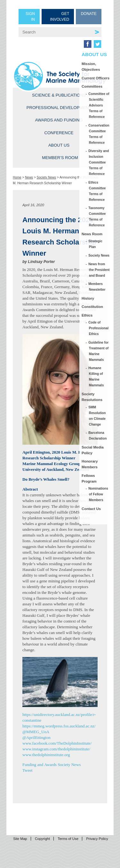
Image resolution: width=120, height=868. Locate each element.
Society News (47, 177)
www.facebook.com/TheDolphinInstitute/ (57, 743)
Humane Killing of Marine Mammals (96, 377)
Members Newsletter (97, 287)
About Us (59, 145)
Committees (92, 86)
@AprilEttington (36, 737)
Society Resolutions (92, 397)
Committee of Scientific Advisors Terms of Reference (99, 105)
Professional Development (59, 108)
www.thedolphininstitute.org (46, 755)
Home (17, 177)
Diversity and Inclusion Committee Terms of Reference (99, 162)
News (29, 177)
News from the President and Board (99, 270)
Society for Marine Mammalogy (60, 76)
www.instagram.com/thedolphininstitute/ (56, 749)
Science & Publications (59, 95)
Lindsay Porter (41, 262)
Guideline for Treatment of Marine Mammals (99, 351)
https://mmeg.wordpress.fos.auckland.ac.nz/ (59, 726)
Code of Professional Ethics (99, 328)
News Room (92, 234)
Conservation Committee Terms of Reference (99, 134)
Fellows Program (89, 478)
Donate (89, 14)
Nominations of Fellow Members (99, 494)
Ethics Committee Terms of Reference (97, 191)
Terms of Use (68, 839)
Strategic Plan (96, 244)
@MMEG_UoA (36, 732)
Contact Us (91, 509)
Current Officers (96, 78)
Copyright (42, 839)
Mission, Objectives (91, 67)
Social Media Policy (93, 450)
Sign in (30, 17)
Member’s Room (60, 158)
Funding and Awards (40, 765)
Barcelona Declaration (98, 436)
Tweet (28, 770)
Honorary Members (90, 464)
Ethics (87, 315)
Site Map (20, 839)
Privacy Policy (97, 839)
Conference (59, 133)
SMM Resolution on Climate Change (97, 416)
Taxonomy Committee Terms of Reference (97, 217)
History (88, 298)
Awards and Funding (59, 120)
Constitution (92, 307)
